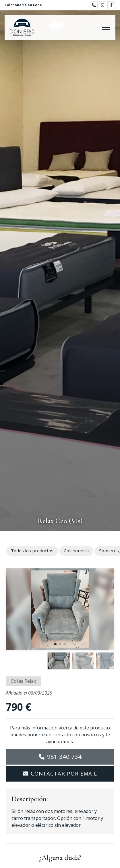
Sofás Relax (24, 681)
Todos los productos (32, 551)
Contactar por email (64, 773)
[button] (55, 644)
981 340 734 (64, 757)
